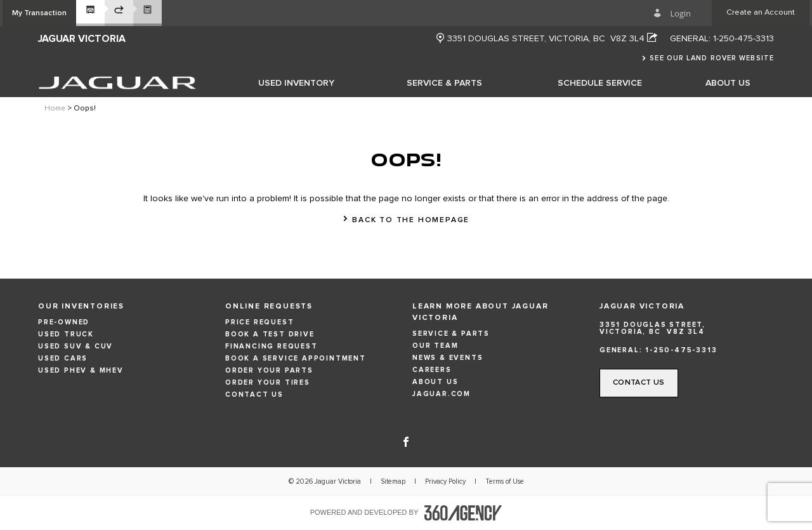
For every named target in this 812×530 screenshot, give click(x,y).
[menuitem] (296, 83)
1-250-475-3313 (743, 39)
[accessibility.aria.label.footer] (463, 513)
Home (55, 109)
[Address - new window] (552, 39)
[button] (39, 13)
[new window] (440, 39)
